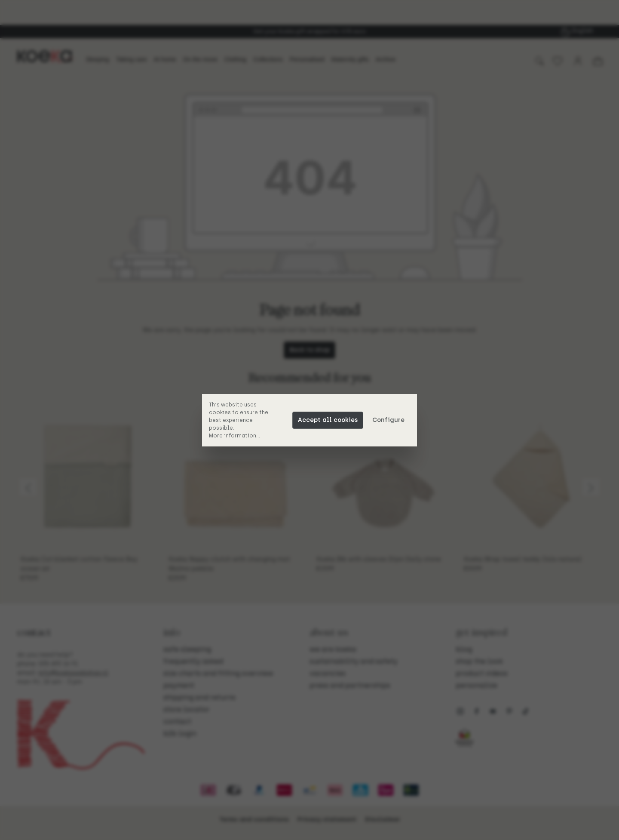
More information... (234, 436)
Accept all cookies (328, 420)
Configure (388, 420)
